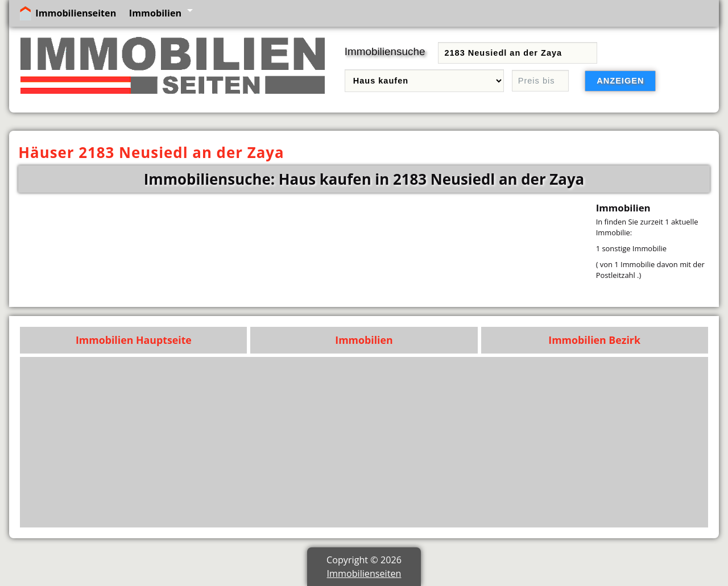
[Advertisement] (364, 442)
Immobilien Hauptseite (134, 340)
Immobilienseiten (76, 13)
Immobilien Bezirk (594, 340)
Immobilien (155, 13)
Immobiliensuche (385, 51)
